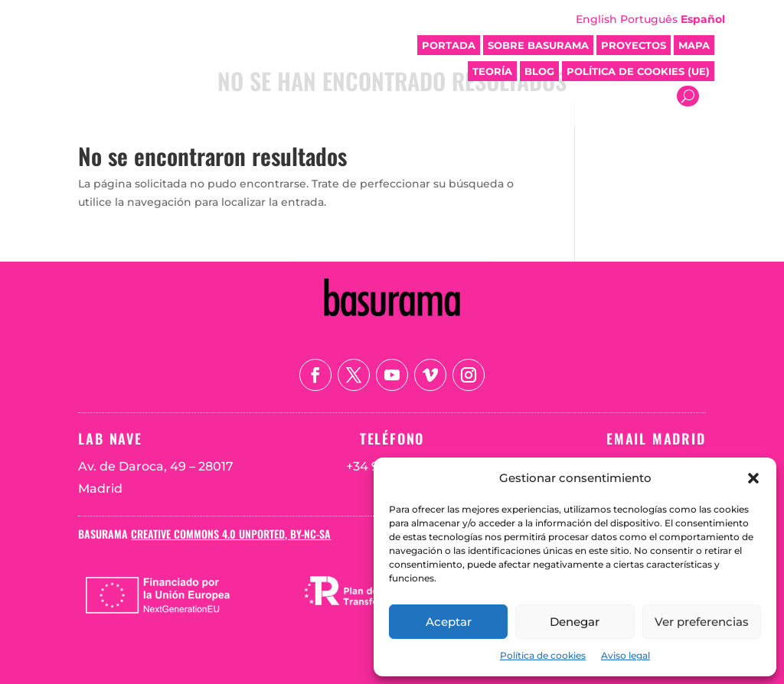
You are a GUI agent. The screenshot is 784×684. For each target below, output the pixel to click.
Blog (539, 71)
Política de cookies (543, 655)
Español (703, 19)
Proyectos (634, 45)
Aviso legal (626, 655)
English (596, 19)
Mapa (694, 45)
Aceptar (449, 622)
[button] (753, 478)
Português (649, 19)
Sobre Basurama (538, 45)
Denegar (575, 622)
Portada (449, 45)
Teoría (492, 71)
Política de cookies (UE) (638, 71)
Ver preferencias (702, 622)
